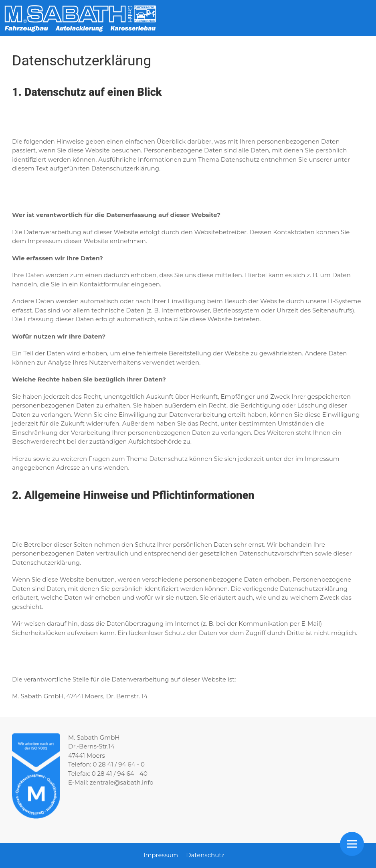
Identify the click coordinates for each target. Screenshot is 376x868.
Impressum (161, 855)
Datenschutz (205, 855)
